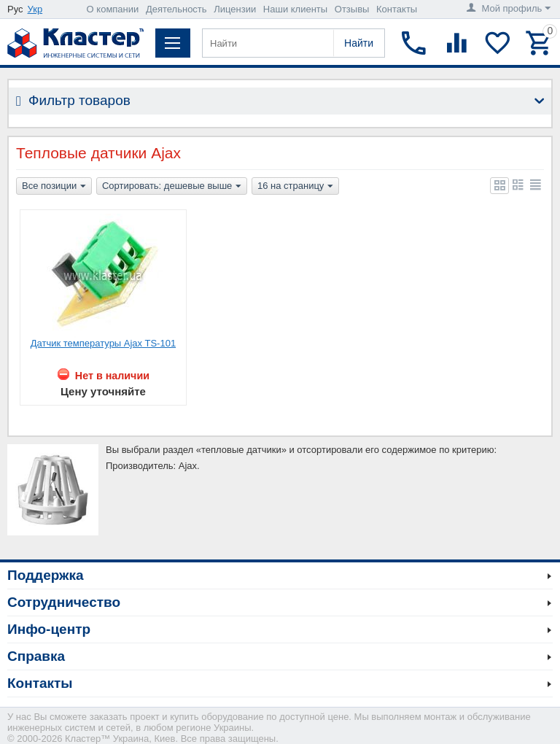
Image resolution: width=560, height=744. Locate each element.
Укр (35, 9)
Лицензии (235, 9)
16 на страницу (295, 187)
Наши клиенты (295, 9)
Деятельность (176, 9)
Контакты (397, 9)
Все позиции (54, 187)
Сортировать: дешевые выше (172, 187)
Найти (359, 43)
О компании (113, 9)
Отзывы (352, 9)
